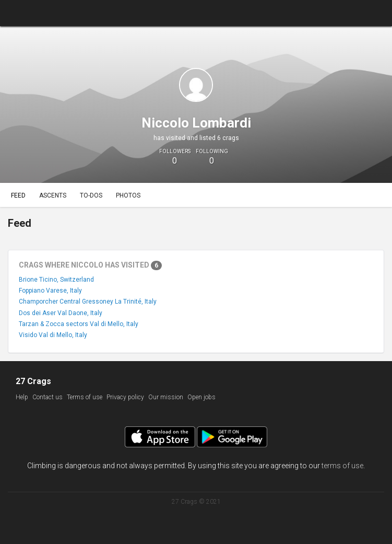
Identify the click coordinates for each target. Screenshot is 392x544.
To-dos (91, 195)
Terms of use (85, 397)
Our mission (166, 397)
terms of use (342, 466)
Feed (18, 195)
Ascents (53, 195)
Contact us (47, 397)
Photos (128, 195)
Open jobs (201, 397)
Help (22, 397)
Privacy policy (125, 397)
